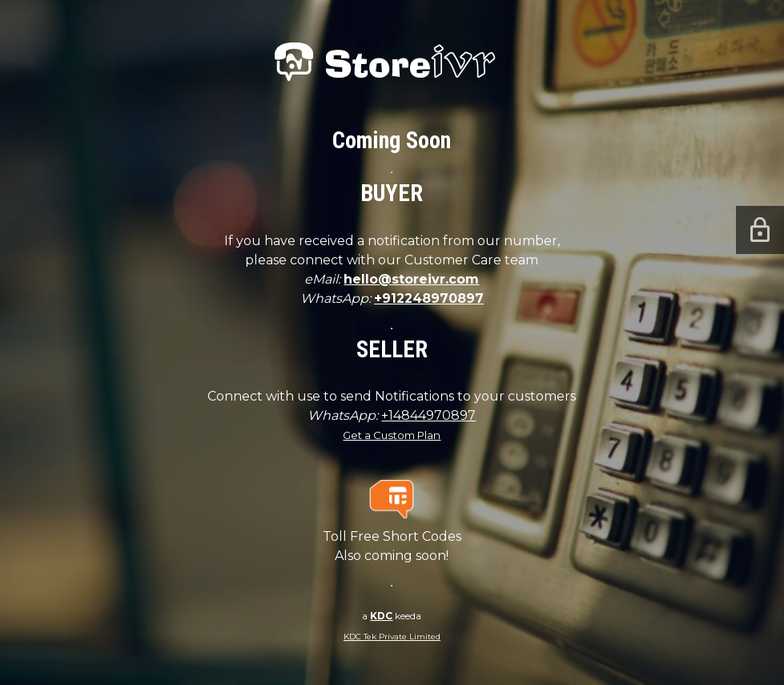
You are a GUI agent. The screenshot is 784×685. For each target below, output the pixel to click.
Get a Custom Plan (392, 435)
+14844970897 (428, 415)
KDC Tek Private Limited (392, 637)
